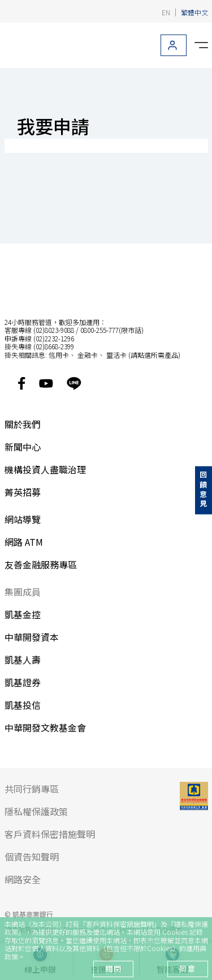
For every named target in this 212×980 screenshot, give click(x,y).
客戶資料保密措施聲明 (120, 924)
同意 (187, 968)
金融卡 (88, 355)
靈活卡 (116, 355)
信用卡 (59, 355)
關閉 (113, 968)
